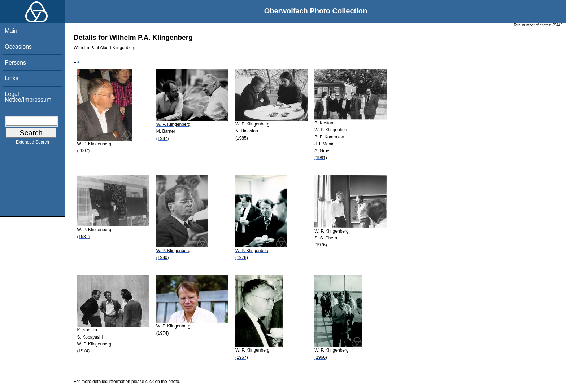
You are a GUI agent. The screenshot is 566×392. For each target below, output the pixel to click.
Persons (15, 63)
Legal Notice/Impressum (28, 97)
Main (11, 31)
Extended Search (32, 144)
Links (11, 78)
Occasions (18, 47)
